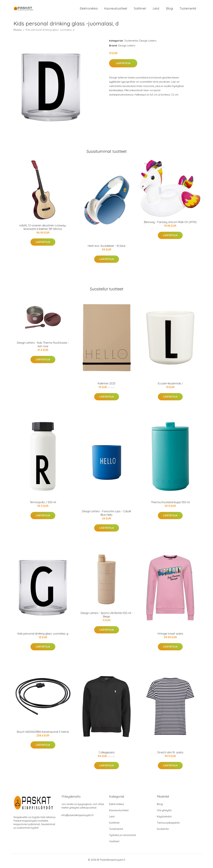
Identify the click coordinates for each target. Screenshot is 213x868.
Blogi (170, 10)
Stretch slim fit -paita (170, 755)
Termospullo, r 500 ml (43, 505)
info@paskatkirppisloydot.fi (77, 818)
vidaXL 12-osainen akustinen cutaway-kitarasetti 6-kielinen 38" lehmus (43, 229)
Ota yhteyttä (164, 813)
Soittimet (140, 10)
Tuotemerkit (188, 10)
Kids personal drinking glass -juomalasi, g (43, 636)
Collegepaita (107, 755)
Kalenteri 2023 (106, 386)
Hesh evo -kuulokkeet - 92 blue (107, 248)
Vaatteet (114, 844)
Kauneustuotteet (116, 10)
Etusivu (18, 32)
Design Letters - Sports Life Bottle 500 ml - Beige (107, 617)
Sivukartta (163, 831)
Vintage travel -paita (170, 636)
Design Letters (148, 43)
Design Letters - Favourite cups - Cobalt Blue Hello (107, 515)
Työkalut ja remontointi (123, 838)
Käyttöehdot (164, 819)
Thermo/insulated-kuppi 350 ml (170, 505)
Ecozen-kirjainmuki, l (170, 386)
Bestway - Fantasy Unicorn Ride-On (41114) (170, 224)
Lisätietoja (123, 66)
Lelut (156, 10)
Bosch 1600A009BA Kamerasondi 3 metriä (43, 734)
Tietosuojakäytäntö (168, 825)
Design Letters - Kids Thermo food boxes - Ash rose (43, 347)
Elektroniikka (89, 10)
